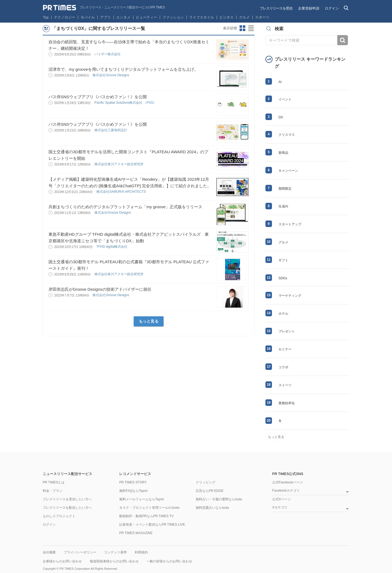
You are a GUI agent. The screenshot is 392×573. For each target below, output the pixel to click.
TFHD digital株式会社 (112, 247)
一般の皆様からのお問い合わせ (169, 561)
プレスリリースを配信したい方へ (67, 508)
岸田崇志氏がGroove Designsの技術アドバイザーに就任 (100, 289)
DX (281, 117)
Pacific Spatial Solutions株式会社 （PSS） (126, 103)
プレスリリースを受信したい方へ (67, 499)
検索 (343, 40)
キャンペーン (288, 171)
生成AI (283, 206)
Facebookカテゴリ (286, 491)
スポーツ (262, 17)
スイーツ (285, 385)
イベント (285, 99)
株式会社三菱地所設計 (111, 130)
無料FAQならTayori (133, 491)
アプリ (105, 17)
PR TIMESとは (54, 482)
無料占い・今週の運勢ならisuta (219, 499)
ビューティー (146, 17)
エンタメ (123, 17)
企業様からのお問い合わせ (62, 561)
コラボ (283, 367)
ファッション (173, 17)
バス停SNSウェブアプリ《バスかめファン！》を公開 (98, 97)
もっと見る (149, 321)
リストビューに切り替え (251, 28)
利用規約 (141, 552)
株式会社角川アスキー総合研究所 (119, 164)
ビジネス (226, 17)
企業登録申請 (309, 8)
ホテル (283, 314)
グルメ (244, 17)
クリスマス (287, 135)
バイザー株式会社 (108, 54)
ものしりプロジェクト (59, 516)
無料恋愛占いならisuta (212, 508)
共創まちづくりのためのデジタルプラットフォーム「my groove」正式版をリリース (125, 207)
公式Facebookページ (288, 482)
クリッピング (206, 482)
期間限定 (285, 189)
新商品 (283, 153)
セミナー (285, 349)
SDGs (283, 278)
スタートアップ (290, 224)
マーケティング (290, 296)
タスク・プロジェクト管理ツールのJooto (149, 508)
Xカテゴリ (280, 508)
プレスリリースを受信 (276, 8)
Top (46, 17)
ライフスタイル (202, 17)
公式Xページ (281, 499)
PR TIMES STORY (133, 482)
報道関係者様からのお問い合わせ (114, 561)
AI (280, 82)
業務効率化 (287, 403)
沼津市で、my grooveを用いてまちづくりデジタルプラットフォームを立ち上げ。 (123, 69)
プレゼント (287, 331)
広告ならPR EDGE (210, 491)
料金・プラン (53, 491)
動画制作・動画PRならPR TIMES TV (146, 516)
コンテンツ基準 (115, 552)
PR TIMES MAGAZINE (136, 533)
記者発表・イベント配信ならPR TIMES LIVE (152, 525)
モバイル (88, 17)
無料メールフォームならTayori (142, 499)
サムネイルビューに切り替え (243, 28)
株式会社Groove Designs (111, 75)
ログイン (332, 8)
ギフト (283, 260)
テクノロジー (65, 17)
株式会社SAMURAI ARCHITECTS (122, 192)
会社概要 (49, 552)
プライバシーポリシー (80, 552)
